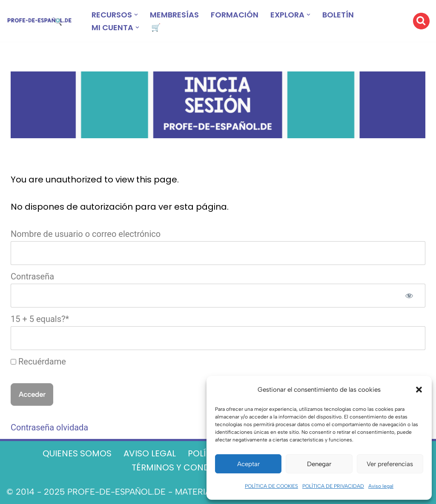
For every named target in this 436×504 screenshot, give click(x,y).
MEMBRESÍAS (174, 15)
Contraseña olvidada (49, 427)
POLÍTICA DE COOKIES (271, 486)
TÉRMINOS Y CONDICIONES (188, 467)
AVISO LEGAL (150, 453)
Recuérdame (38, 362)
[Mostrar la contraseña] (409, 296)
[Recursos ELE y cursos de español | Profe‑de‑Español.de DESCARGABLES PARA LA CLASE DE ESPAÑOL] (39, 21)
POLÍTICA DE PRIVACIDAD (333, 486)
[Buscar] (421, 21)
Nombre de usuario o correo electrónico (86, 234)
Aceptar (248, 464)
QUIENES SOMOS (77, 453)
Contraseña (32, 276)
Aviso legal (381, 486)
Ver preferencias (390, 464)
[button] (419, 390)
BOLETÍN (338, 15)
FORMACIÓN (235, 15)
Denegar (319, 464)
